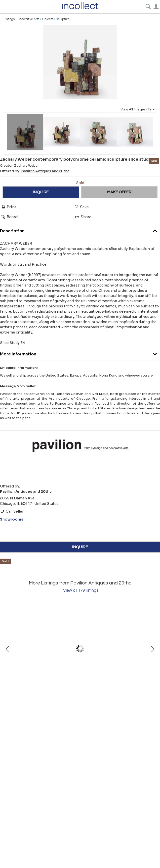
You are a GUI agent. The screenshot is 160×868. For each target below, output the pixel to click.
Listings (9, 19)
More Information (80, 353)
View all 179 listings (81, 590)
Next (153, 649)
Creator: (19, 166)
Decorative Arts (28, 19)
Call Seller (12, 511)
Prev (7, 649)
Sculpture (63, 19)
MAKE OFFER (119, 192)
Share (83, 217)
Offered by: (35, 171)
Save (81, 207)
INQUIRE (41, 192)
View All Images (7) (138, 109)
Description (80, 230)
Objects (48, 19)
